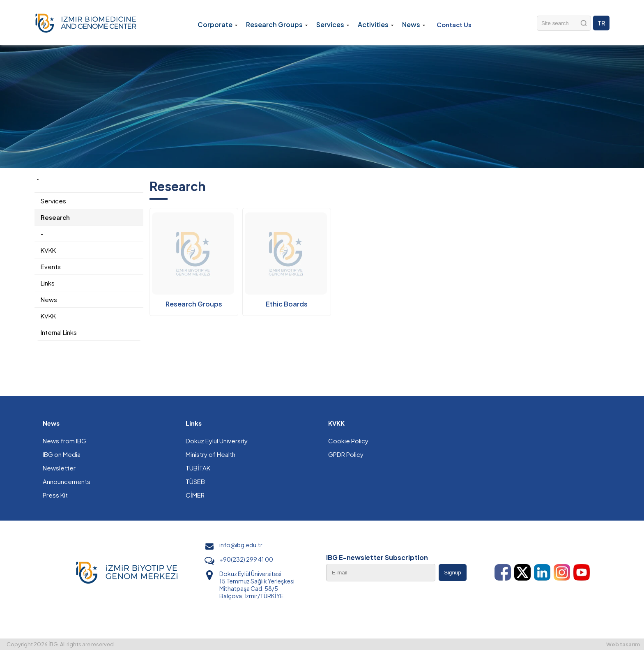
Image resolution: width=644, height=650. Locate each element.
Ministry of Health (210, 454)
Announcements (67, 481)
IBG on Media (62, 454)
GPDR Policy (346, 454)
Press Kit (55, 495)
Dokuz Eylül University (217, 441)
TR (601, 23)
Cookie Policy (348, 441)
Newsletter (59, 468)
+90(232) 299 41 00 (246, 559)
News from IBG (64, 441)
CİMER (195, 495)
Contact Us (454, 24)
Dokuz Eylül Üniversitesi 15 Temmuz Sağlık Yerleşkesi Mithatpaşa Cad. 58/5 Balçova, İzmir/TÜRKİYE (257, 585)
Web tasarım (623, 644)
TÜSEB (195, 481)
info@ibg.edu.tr (241, 545)
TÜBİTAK (198, 468)
